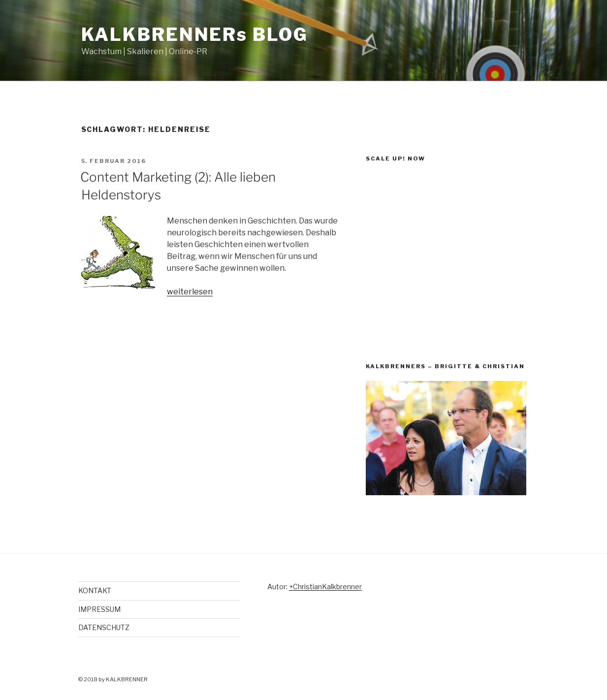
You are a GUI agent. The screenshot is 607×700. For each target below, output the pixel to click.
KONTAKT (95, 590)
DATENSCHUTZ (104, 627)
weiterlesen (190, 292)
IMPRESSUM (99, 609)
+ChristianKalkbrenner (325, 587)
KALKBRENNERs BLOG (195, 34)
